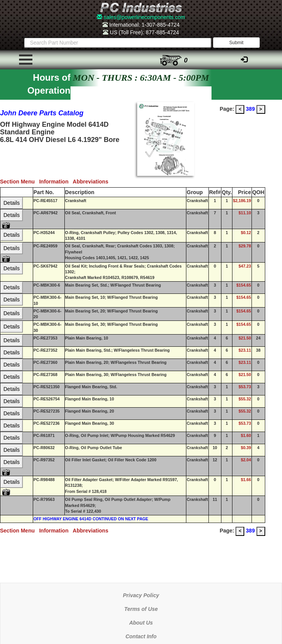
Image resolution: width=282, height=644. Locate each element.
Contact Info (141, 636)
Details (12, 203)
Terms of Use (141, 609)
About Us (141, 623)
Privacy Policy (141, 595)
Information (56, 182)
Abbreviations (92, 182)
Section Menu (20, 182)
